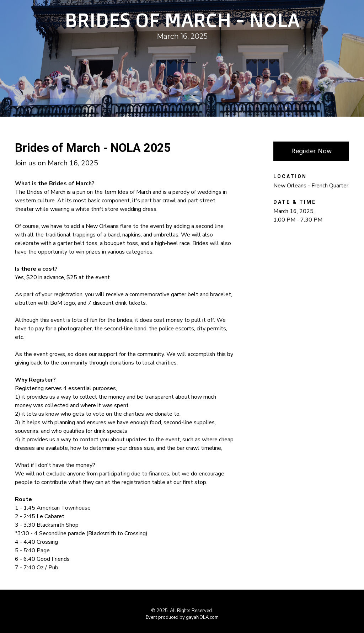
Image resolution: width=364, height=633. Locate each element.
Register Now (311, 151)
